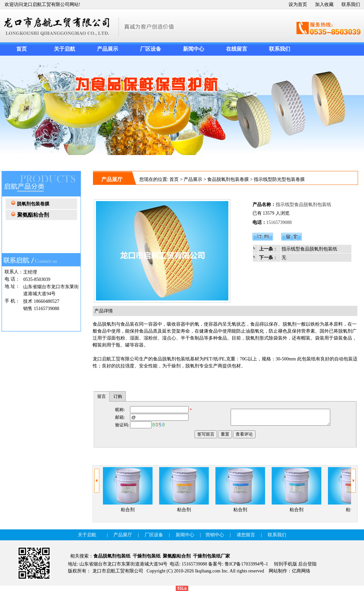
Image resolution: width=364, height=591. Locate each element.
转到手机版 (286, 564)
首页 (174, 179)
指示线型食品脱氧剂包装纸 (309, 249)
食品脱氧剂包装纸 (112, 556)
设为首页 (298, 4)
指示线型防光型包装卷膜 (279, 179)
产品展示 (193, 179)
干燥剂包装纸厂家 (211, 556)
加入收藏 (324, 4)
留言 (102, 396)
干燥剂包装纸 (147, 556)
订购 (118, 396)
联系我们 (351, 4)
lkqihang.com (208, 571)
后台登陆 (307, 564)
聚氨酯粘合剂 (177, 556)
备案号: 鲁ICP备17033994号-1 (238, 564)
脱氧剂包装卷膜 (33, 204)
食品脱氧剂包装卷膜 (228, 179)
